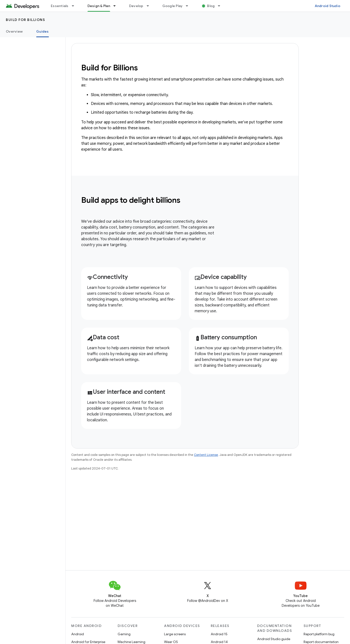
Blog (211, 6)
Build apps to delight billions (131, 200)
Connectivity (107, 277)
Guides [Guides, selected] (43, 31)
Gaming (124, 634)
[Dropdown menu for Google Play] (189, 6)
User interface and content (126, 392)
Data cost (103, 337)
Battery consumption (226, 337)
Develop (136, 6)
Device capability (221, 277)
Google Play (173, 6)
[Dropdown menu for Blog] (221, 6)
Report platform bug (319, 634)
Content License (206, 455)
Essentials (60, 6)
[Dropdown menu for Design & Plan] (117, 6)
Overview (14, 31)
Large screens (175, 634)
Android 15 (219, 634)
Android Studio (328, 6)
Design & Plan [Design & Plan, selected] (99, 6)
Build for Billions (25, 20)
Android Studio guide (274, 639)
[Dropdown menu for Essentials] (75, 6)
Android (78, 634)
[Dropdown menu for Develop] (150, 6)
